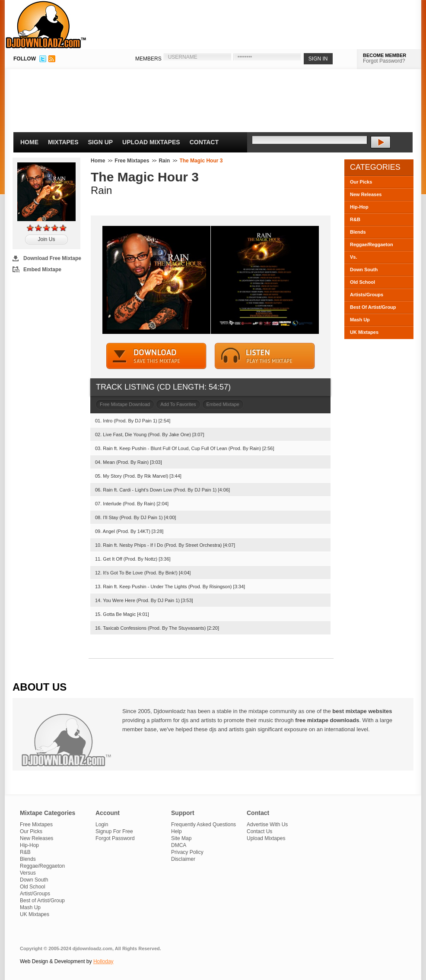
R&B (355, 219)
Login (102, 825)
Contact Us (259, 831)
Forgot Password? (384, 61)
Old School (362, 282)
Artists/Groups (367, 295)
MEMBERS (148, 59)
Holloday (103, 961)
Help (176, 831)
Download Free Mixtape (52, 258)
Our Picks (361, 182)
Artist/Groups (35, 894)
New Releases (366, 194)
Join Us (46, 239)
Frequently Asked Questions (203, 825)
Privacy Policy (187, 852)
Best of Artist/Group (42, 901)
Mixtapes (63, 142)
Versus (28, 873)
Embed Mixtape (42, 270)
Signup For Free (114, 831)
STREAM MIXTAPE (265, 356)
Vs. (354, 257)
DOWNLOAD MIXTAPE (156, 356)
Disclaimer (183, 859)
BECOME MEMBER (385, 55)
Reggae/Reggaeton (372, 244)
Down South (364, 270)
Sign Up (101, 142)
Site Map (181, 838)
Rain (164, 161)
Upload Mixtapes (151, 142)
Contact (204, 142)
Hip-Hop (359, 207)
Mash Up (360, 320)
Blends (358, 232)
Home (29, 142)
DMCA (179, 845)
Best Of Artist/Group (373, 307)
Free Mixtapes (132, 161)
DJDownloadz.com (46, 25)
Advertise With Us (267, 825)
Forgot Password (115, 838)
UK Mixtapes (364, 332)
